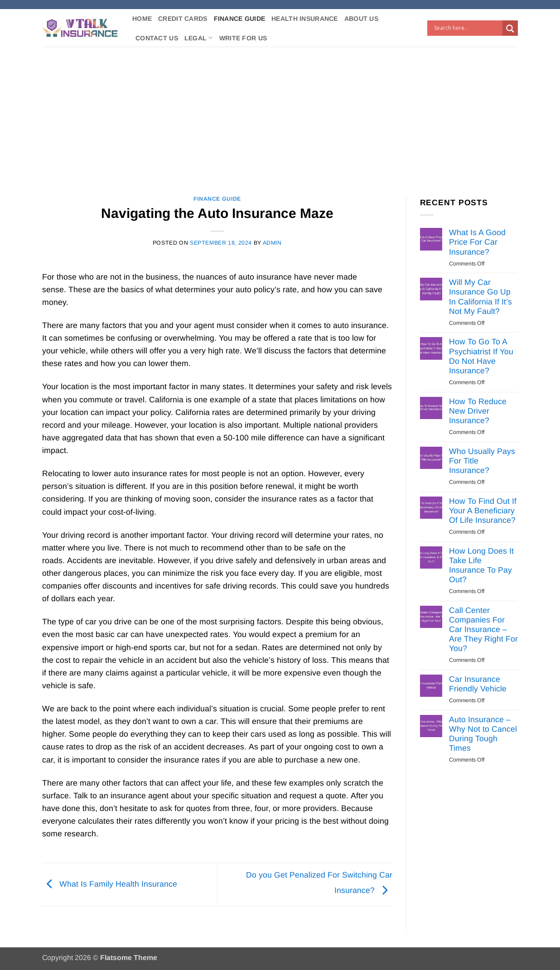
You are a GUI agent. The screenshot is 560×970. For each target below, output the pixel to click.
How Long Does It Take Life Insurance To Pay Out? (481, 565)
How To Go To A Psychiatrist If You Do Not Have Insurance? (481, 356)
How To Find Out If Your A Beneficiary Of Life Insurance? (483, 511)
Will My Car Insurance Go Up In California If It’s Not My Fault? (480, 297)
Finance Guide (240, 19)
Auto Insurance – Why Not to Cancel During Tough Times (483, 734)
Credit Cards (183, 19)
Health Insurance (305, 19)
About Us (361, 19)
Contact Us (157, 38)
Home (142, 19)
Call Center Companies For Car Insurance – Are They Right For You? (483, 629)
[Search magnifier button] (510, 29)
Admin (272, 243)
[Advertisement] (280, 115)
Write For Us (243, 38)
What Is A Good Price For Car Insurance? (477, 242)
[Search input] (467, 28)
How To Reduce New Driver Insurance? (478, 411)
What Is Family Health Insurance (110, 884)
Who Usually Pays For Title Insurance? (482, 461)
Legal (199, 38)
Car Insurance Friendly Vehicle (478, 684)
